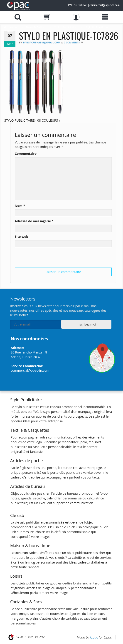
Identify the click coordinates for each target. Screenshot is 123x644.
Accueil (14, 27)
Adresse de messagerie (34, 221)
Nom (20, 206)
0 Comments (72, 43)
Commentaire (26, 154)
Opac (94, 637)
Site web (21, 237)
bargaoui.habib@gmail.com (42, 43)
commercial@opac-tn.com (30, 370)
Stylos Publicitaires (66, 27)
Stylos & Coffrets (36, 27)
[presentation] (49, 259)
